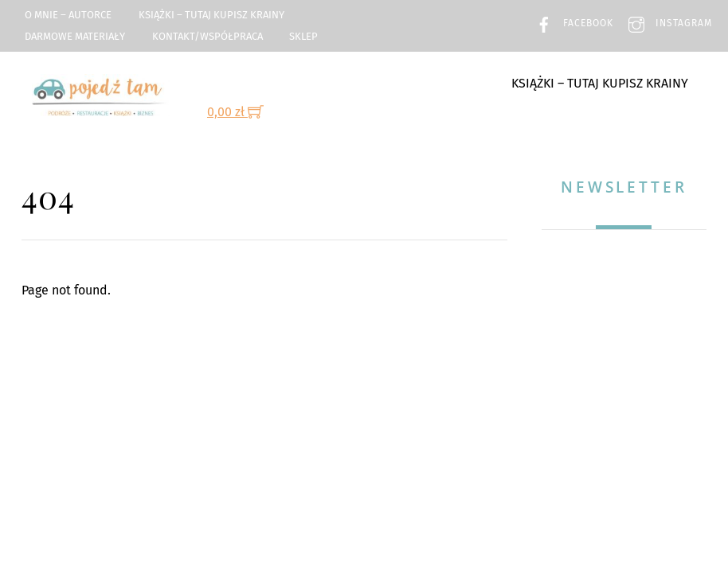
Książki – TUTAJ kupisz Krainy (211, 15)
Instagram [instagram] (666, 23)
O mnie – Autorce (68, 15)
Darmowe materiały (75, 36)
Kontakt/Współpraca (207, 36)
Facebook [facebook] (571, 23)
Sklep (303, 36)
